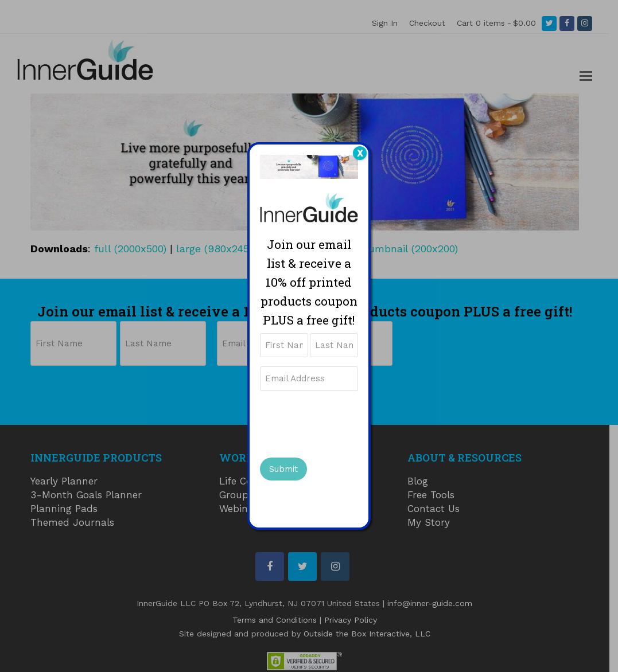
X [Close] (360, 153)
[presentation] (347, 423)
